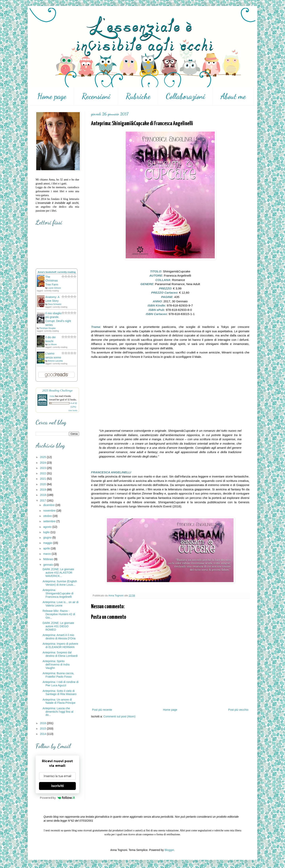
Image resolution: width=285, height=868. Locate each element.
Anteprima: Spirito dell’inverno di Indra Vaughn (56, 665)
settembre (50, 521)
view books (73, 410)
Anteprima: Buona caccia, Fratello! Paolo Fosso (58, 675)
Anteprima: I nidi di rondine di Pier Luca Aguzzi (60, 684)
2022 (43, 473)
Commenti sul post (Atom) (119, 716)
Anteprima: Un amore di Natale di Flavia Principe (59, 701)
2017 (43, 500)
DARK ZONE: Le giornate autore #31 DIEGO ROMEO (58, 626)
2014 (43, 734)
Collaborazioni (185, 96)
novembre (50, 511)
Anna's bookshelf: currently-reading (57, 272)
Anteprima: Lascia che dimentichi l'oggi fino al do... (58, 712)
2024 (43, 463)
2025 (43, 457)
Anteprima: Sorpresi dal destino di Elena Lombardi (60, 654)
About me (233, 96)
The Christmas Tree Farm (52, 281)
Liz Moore (52, 344)
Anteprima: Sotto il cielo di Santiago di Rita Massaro (59, 693)
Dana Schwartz (55, 304)
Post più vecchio (238, 710)
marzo (47, 554)
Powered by (57, 798)
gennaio (48, 565)
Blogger (169, 850)
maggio (48, 543)
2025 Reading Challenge (57, 390)
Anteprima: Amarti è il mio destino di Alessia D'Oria (59, 637)
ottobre (48, 516)
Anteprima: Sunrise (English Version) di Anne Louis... (60, 583)
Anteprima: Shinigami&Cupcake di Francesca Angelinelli (58, 593)
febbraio (48, 559)
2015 (43, 729)
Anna (52, 396)
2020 (43, 484)
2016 (43, 723)
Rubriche (138, 96)
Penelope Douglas (47, 328)
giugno (48, 538)
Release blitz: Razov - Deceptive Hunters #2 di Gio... (59, 614)
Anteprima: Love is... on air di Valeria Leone (60, 604)
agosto (48, 527)
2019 (43, 490)
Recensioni (96, 96)
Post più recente (102, 710)
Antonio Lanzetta (55, 361)
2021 (43, 479)
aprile (47, 548)
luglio (47, 532)
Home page (52, 96)
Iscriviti (57, 786)
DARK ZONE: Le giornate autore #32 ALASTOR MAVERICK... (58, 573)
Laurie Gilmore (54, 288)
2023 (43, 468)
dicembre (49, 505)
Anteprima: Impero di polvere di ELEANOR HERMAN (60, 645)
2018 (43, 495)
